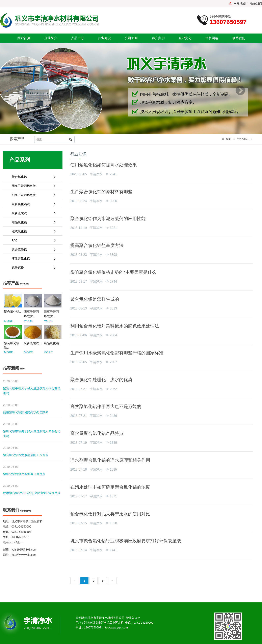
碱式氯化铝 (32, 231)
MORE (9, 321)
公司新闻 (131, 38)
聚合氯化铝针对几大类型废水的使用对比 (110, 514)
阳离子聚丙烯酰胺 (32, 195)
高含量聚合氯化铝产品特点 (97, 433)
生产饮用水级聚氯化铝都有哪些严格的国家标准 (117, 353)
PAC (32, 240)
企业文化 (185, 38)
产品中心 (78, 38)
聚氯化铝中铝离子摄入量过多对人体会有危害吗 (32, 391)
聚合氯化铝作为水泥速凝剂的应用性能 (108, 219)
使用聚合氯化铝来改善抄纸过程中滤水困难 (32, 493)
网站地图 (237, 3)
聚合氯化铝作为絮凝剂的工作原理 (26, 455)
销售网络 (212, 38)
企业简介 (51, 38)
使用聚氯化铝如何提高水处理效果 (26, 412)
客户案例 (158, 38)
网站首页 (24, 38)
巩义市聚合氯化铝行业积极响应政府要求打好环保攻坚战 (126, 541)
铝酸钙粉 (32, 268)
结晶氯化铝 (32, 222)
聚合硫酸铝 (32, 249)
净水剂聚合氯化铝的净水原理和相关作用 (110, 460)
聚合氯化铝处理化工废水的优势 (101, 380)
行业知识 (104, 38)
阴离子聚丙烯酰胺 (32, 186)
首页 (228, 139)
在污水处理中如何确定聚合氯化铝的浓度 (110, 487)
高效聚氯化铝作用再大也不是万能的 (106, 406)
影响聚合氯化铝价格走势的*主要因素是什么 (113, 272)
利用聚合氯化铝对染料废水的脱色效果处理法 (115, 326)
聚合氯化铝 (32, 177)
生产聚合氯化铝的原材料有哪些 (101, 192)
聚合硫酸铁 (32, 213)
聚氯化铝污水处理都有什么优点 (24, 474)
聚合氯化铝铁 (32, 204)
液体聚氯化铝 (32, 259)
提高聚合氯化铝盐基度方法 (97, 245)
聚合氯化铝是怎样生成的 (95, 299)
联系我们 (256, 3)
